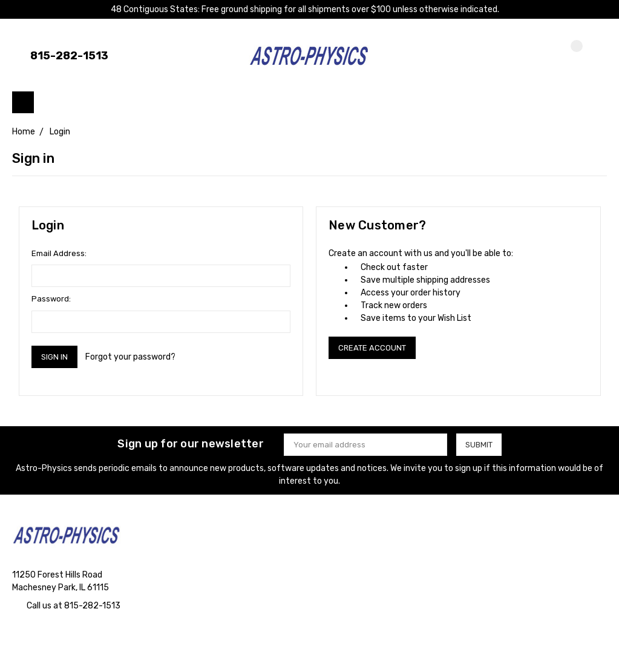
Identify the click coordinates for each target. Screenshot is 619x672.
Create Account (372, 348)
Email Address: (59, 253)
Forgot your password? (130, 357)
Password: (51, 299)
